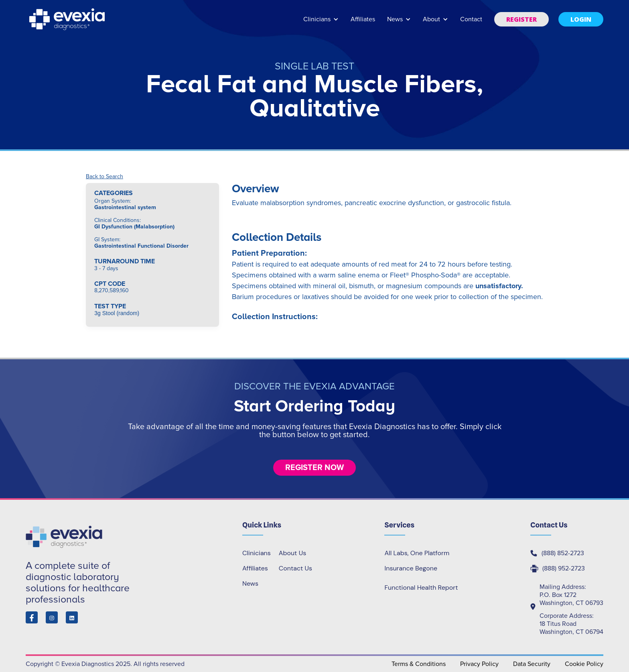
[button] (321, 23)
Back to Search (104, 177)
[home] (68, 19)
